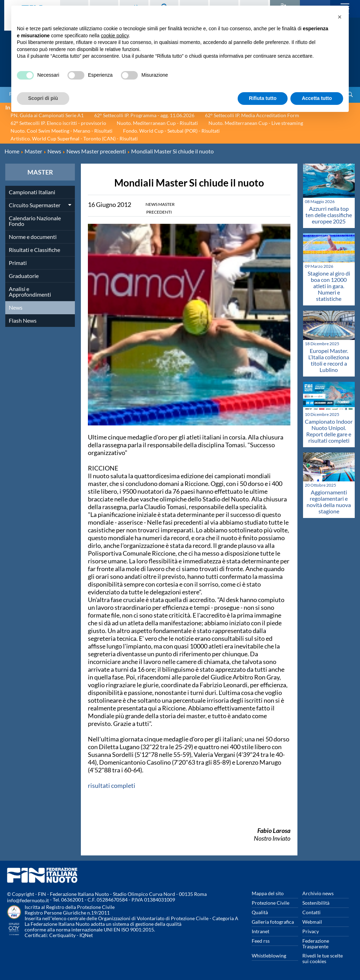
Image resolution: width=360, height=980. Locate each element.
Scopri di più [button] (43, 98)
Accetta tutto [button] (317, 98)
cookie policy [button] (115, 36)
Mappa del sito (268, 893)
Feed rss (261, 941)
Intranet (261, 931)
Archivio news (318, 893)
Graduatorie (24, 276)
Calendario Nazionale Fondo (35, 221)
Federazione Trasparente (316, 944)
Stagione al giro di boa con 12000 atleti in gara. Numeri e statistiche (329, 286)
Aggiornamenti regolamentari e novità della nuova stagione (329, 502)
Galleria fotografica (273, 922)
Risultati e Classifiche (34, 250)
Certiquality (62, 935)
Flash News (23, 320)
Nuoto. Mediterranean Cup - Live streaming (256, 123)
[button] (340, 17)
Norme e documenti (33, 237)
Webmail (312, 922)
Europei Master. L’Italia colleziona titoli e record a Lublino (329, 360)
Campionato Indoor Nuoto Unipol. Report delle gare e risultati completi (329, 431)
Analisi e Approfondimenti (30, 292)
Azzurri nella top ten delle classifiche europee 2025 (329, 215)
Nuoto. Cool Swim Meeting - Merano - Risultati (62, 131)
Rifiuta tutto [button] (263, 98)
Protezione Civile (271, 903)
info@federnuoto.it (28, 900)
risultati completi (112, 785)
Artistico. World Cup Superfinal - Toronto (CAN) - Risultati (74, 138)
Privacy (311, 931)
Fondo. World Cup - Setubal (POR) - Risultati (171, 131)
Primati (18, 263)
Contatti (311, 912)
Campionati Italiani (32, 192)
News (16, 307)
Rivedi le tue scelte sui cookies (323, 958)
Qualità (260, 912)
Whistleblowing (269, 956)
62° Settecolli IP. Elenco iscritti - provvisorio (58, 123)
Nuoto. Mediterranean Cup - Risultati (157, 123)
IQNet (86, 935)
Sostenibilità (316, 903)
